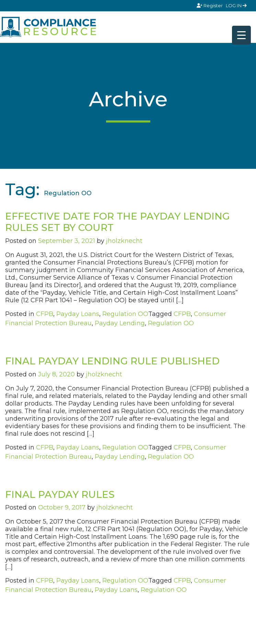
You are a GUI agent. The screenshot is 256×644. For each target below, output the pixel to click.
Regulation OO (125, 314)
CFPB (45, 314)
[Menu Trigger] (241, 35)
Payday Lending (120, 323)
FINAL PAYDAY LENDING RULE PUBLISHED (112, 361)
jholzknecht (124, 241)
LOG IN (236, 5)
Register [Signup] (210, 5)
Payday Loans (78, 314)
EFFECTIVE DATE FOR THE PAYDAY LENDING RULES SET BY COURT (117, 222)
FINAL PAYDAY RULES (60, 494)
